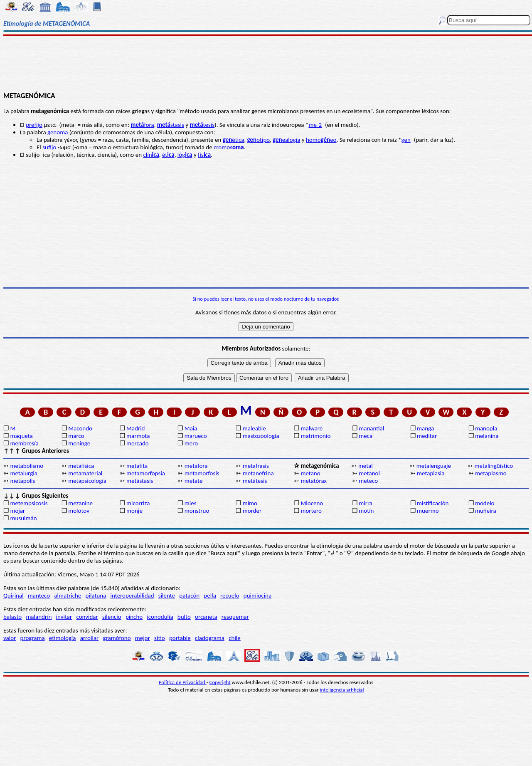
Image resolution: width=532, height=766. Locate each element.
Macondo (80, 428)
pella (210, 596)
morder (252, 511)
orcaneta (206, 617)
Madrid (135, 428)
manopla (486, 428)
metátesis (255, 481)
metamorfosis (202, 473)
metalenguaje (434, 466)
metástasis (140, 481)
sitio (160, 638)
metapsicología (87, 481)
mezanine (80, 503)
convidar (87, 617)
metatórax (314, 481)
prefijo (34, 125)
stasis (171, 125)
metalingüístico (494, 466)
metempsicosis (29, 503)
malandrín (39, 617)
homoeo (321, 140)
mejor (143, 638)
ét (168, 155)
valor (10, 638)
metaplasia (431, 473)
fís (204, 155)
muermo (428, 511)
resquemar (235, 617)
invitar (64, 617)
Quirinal (14, 596)
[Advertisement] (266, 63)
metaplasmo (491, 473)
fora (142, 125)
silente (167, 596)
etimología (63, 638)
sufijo (49, 147)
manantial (371, 428)
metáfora (196, 466)
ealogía (286, 140)
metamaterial (85, 473)
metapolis (22, 481)
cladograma (210, 638)
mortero (311, 511)
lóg (185, 155)
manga (425, 428)
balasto (12, 617)
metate (194, 481)
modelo (485, 503)
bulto (184, 617)
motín (366, 511)
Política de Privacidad (183, 682)
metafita (137, 466)
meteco (368, 481)
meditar (427, 436)
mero (191, 443)
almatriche (68, 596)
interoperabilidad (132, 596)
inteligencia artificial (342, 690)
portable (180, 638)
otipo (259, 140)
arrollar (90, 638)
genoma (58, 132)
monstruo (197, 511)
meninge (79, 443)
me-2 (315, 125)
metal (366, 466)
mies (191, 503)
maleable (254, 428)
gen (406, 140)
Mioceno (312, 503)
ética (234, 140)
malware (312, 428)
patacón (189, 596)
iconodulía (160, 617)
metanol (369, 473)
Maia (191, 428)
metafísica (81, 466)
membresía (24, 443)
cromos (229, 147)
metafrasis (256, 466)
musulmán (23, 518)
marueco (196, 436)
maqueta (21, 436)
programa (33, 638)
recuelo (230, 596)
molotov (79, 511)
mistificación (433, 503)
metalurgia (23, 473)
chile (235, 638)
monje (134, 511)
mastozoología (261, 436)
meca (366, 436)
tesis (202, 125)
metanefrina (258, 473)
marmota (138, 436)
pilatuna (96, 596)
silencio (112, 617)
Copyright (220, 682)
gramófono (117, 638)
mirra (366, 503)
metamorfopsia (146, 473)
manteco (39, 596)
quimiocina (257, 596)
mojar (17, 511)
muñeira (486, 511)
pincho (134, 617)
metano (310, 473)
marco (76, 436)
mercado (138, 443)
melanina (487, 436)
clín (151, 155)
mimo (250, 503)
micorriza (138, 503)
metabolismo (27, 466)
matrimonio (315, 436)
